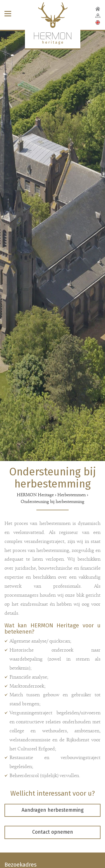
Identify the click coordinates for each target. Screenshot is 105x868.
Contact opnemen (53, 832)
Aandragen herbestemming (53, 810)
